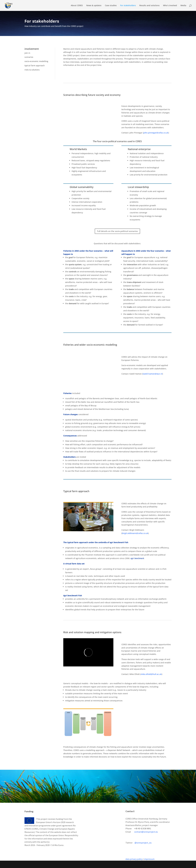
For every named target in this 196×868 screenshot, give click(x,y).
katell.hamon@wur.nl (153, 374)
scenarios (29, 57)
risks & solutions (32, 70)
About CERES (77, 6)
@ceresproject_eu (143, 843)
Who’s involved (170, 6)
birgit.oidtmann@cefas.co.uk (135, 533)
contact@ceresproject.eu (146, 832)
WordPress (70, 864)
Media (183, 6)
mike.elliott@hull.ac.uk (151, 674)
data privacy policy (134, 859)
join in (27, 53)
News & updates (94, 6)
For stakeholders (128, 6)
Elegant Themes (44, 864)
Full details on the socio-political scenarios (117, 231)
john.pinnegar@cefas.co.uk (156, 133)
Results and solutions (149, 6)
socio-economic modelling (36, 61)
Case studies (111, 6)
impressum (149, 859)
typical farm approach (35, 65)
